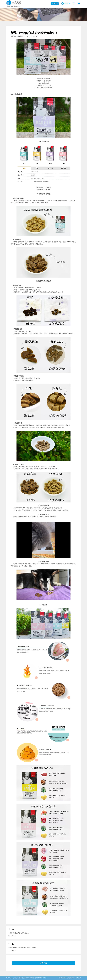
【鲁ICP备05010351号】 (41, 978)
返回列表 (43, 963)
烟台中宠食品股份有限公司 (22, 978)
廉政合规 (61, 978)
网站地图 (67, 978)
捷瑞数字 (78, 978)
